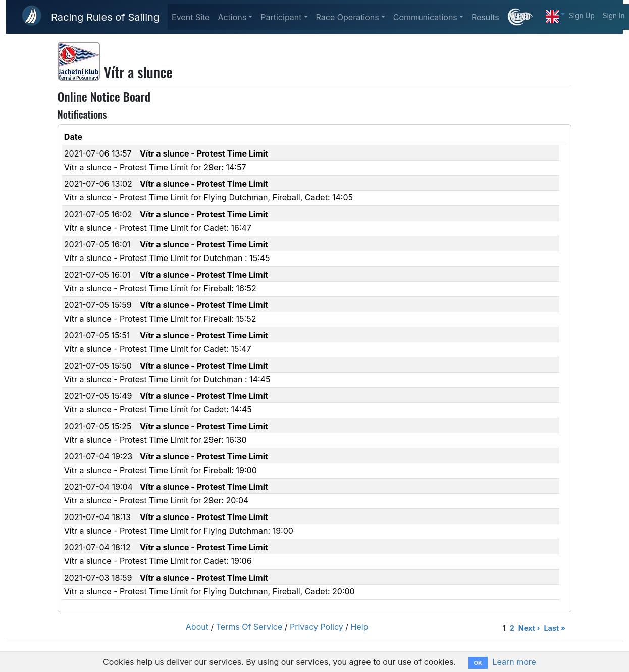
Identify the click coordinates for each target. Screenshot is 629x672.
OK (478, 663)
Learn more (514, 662)
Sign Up (582, 16)
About (197, 627)
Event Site (191, 17)
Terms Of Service (249, 627)
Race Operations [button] (348, 17)
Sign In (614, 16)
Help (360, 627)
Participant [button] (281, 17)
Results (485, 17)
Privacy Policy (317, 627)
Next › (529, 628)
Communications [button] (425, 17)
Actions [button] (232, 17)
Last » (555, 628)
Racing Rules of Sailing (105, 17)
